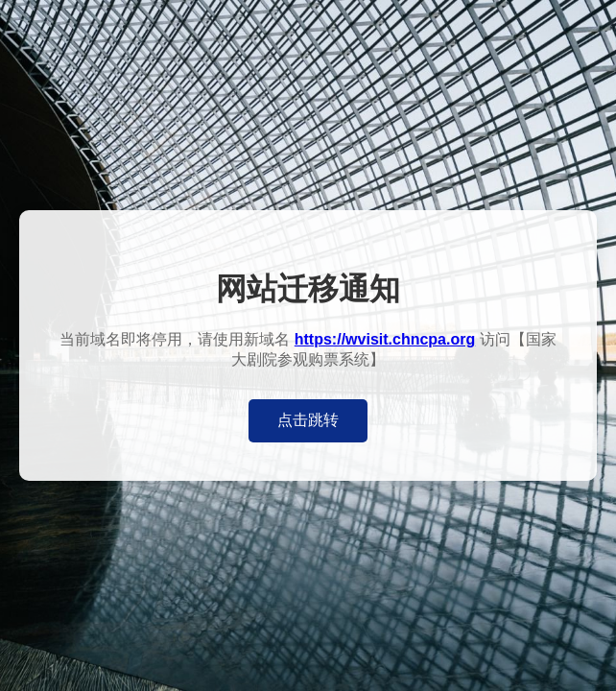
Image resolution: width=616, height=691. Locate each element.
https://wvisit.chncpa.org (385, 339)
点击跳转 (308, 420)
